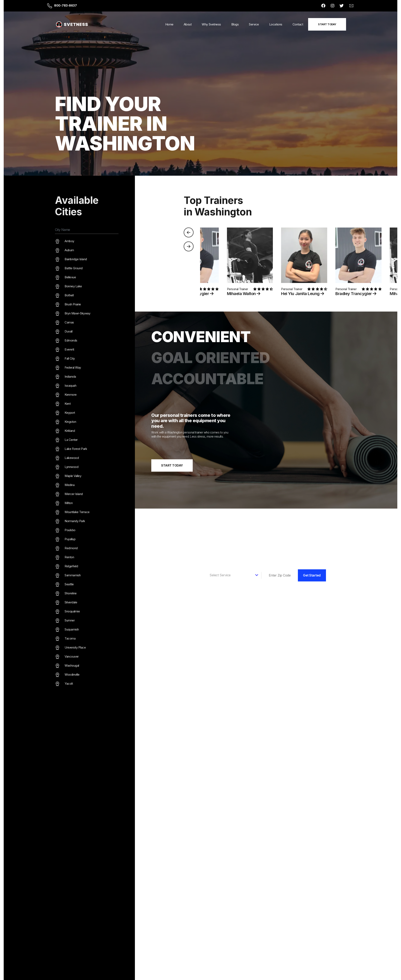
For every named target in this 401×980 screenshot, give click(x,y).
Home (169, 24)
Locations (276, 24)
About (188, 24)
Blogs (235, 24)
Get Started (312, 575)
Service (254, 24)
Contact (298, 24)
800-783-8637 (65, 5)
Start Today (327, 24)
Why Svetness (211, 24)
